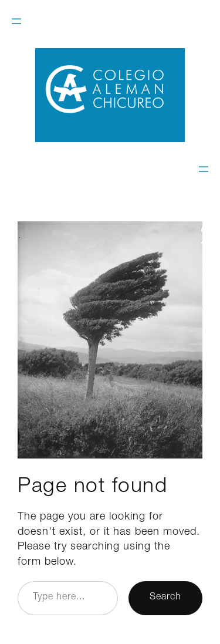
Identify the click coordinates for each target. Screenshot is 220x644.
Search (165, 598)
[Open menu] (16, 21)
